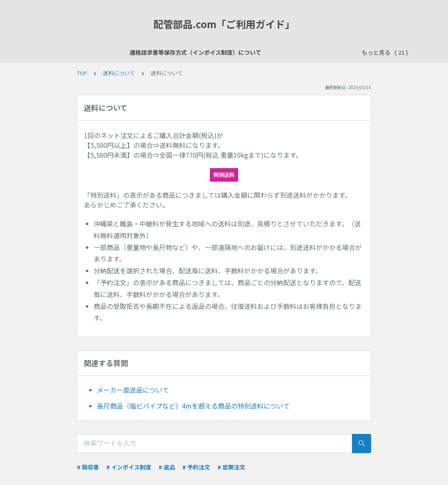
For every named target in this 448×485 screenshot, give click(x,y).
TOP (82, 73)
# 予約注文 (196, 467)
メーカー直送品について (133, 390)
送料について (119, 73)
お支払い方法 (321, 52)
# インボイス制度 (129, 467)
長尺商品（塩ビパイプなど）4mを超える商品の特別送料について (193, 406)
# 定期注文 (231, 467)
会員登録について (218, 52)
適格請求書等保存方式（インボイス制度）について (118, 52)
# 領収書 (88, 467)
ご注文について (273, 52)
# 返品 (167, 467)
